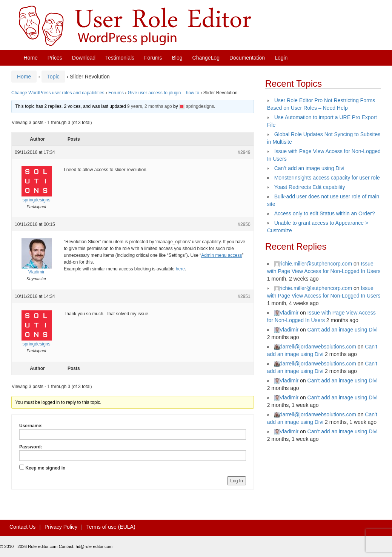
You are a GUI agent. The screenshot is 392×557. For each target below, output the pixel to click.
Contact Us (22, 527)
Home (31, 58)
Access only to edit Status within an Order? (325, 213)
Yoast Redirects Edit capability (310, 187)
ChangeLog (206, 58)
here (180, 269)
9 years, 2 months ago (150, 106)
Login (281, 58)
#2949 (244, 152)
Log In (236, 481)
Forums (153, 58)
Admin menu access (221, 255)
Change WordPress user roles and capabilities (58, 93)
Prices (55, 58)
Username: (31, 426)
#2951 (244, 296)
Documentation (247, 58)
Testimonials (120, 58)
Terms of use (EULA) (111, 527)
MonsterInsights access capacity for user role (327, 178)
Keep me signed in (45, 468)
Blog (177, 58)
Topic (53, 77)
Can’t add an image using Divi (309, 168)
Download (84, 58)
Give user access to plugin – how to (164, 93)
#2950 (244, 224)
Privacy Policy (61, 527)
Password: (31, 447)
